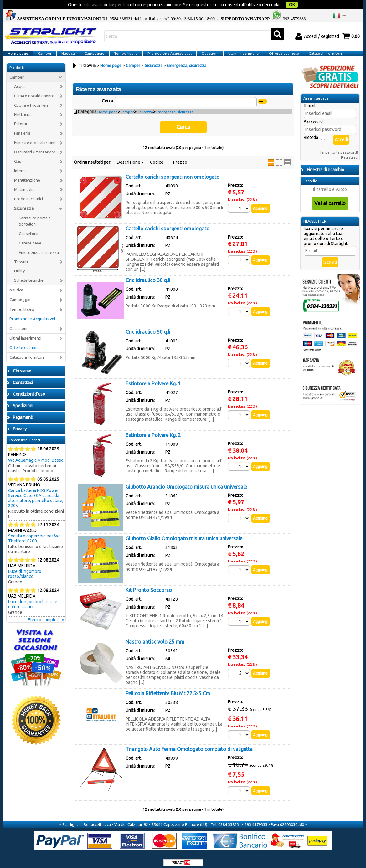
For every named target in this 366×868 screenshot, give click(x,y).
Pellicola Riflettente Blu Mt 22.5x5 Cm (168, 687)
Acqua (20, 82)
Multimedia (24, 185)
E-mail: (310, 101)
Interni (20, 167)
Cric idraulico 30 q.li (148, 274)
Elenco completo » (46, 616)
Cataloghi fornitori (319, 45)
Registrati (350, 153)
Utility (20, 267)
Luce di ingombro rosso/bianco (25, 570)
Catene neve (30, 239)
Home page (18, 45)
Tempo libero (123, 45)
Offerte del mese (279, 45)
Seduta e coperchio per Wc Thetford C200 (34, 534)
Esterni (21, 120)
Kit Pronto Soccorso (149, 584)
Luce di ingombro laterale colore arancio (33, 600)
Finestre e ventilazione (35, 139)
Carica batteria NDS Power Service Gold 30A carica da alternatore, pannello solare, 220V (36, 494)
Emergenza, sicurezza (39, 248)
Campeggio (92, 45)
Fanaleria (22, 129)
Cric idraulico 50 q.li (148, 326)
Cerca (107, 97)
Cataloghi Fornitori (27, 353)
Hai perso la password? (338, 148)
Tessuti (21, 258)
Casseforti (28, 230)
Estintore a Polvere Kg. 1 (153, 378)
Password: (314, 117)
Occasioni (206, 45)
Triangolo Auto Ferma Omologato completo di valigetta (189, 744)
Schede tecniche (29, 276)
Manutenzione (27, 176)
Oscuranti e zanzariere (35, 148)
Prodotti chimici (28, 195)
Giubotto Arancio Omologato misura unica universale (186, 481)
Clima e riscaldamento (34, 92)
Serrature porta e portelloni (35, 217)
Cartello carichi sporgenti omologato (168, 223)
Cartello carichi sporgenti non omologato (173, 171)
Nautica (67, 45)
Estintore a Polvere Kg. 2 (153, 429)
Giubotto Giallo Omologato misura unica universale (184, 532)
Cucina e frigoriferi (31, 101)
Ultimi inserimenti (239, 45)
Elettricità (23, 110)
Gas (18, 157)
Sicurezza (24, 204)
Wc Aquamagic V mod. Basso (36, 456)
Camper (44, 45)
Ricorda (311, 133)
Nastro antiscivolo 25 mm (155, 636)
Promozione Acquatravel (166, 45)
